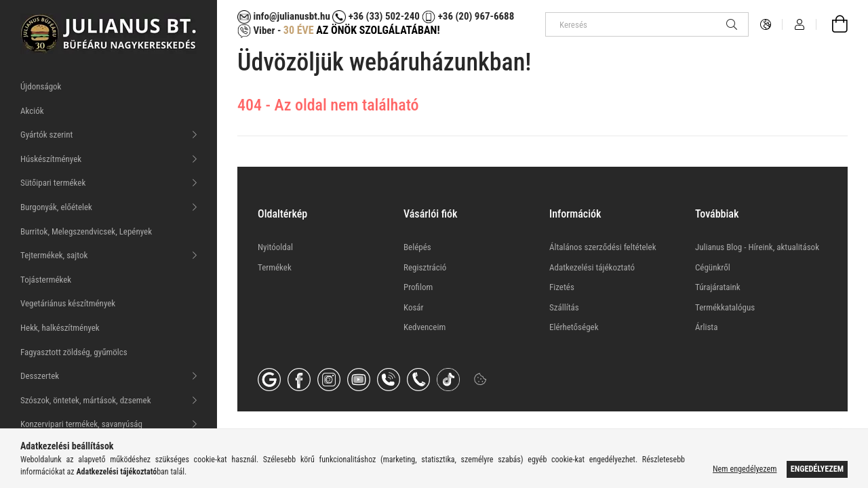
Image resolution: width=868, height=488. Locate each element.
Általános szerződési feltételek (603, 247)
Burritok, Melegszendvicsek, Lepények (86, 231)
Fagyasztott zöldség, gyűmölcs (74, 352)
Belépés (417, 247)
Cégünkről (713, 267)
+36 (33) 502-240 (376, 16)
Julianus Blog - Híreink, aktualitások (757, 247)
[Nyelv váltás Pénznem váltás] (766, 24)
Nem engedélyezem (745, 469)
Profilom (418, 287)
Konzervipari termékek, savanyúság (81, 424)
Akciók (32, 111)
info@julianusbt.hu (284, 16)
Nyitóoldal (275, 247)
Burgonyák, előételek (56, 207)
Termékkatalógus (725, 307)
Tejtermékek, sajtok (54, 255)
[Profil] (800, 24)
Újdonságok (41, 86)
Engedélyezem (817, 469)
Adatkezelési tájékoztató (592, 267)
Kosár (414, 307)
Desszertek (40, 376)
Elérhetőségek (574, 327)
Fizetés (562, 287)
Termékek (275, 267)
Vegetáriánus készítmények (68, 303)
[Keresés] (647, 24)
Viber (256, 30)
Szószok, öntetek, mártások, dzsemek (86, 400)
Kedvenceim (425, 327)
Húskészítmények (51, 159)
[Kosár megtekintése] (832, 24)
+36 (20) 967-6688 (475, 16)
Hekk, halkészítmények (60, 328)
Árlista (706, 327)
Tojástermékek (46, 280)
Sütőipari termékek (53, 183)
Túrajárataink (718, 287)
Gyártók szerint (46, 135)
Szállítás (564, 307)
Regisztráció (425, 267)
